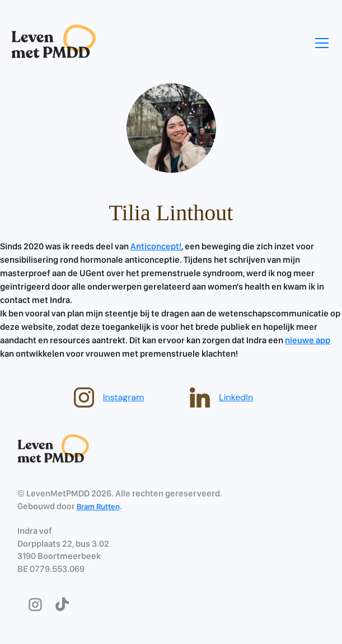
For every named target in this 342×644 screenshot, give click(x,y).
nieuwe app (308, 340)
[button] (320, 43)
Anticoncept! (156, 246)
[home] (53, 43)
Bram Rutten (98, 506)
